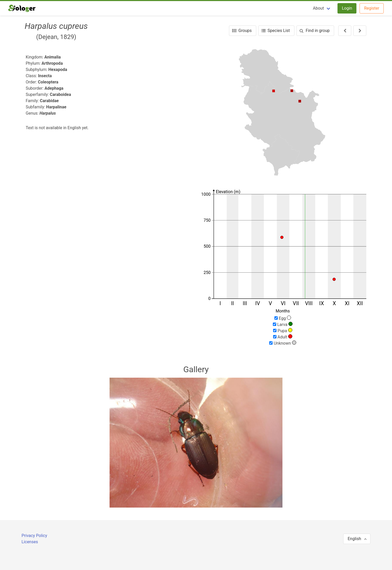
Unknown (283, 343)
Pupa (283, 331)
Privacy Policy (34, 536)
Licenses (30, 542)
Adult (283, 337)
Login (347, 8)
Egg (283, 318)
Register (372, 8)
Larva (283, 324)
